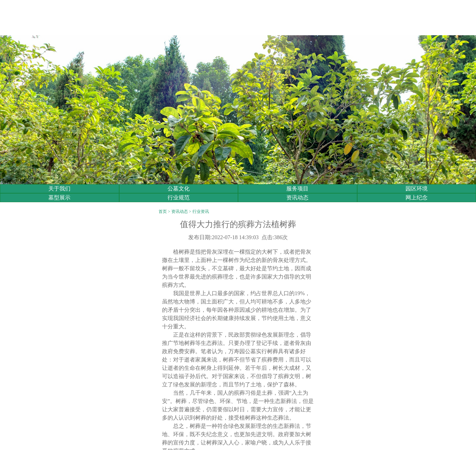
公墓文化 (179, 189)
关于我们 (59, 189)
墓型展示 (59, 198)
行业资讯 (201, 212)
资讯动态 (297, 198)
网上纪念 (417, 198)
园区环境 (417, 189)
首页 (163, 212)
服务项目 (297, 189)
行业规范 (179, 198)
